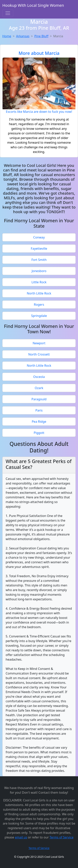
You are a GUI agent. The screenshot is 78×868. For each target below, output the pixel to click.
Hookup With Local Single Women (33, 5)
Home (7, 36)
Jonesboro (39, 271)
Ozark (39, 388)
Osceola (39, 377)
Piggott (39, 433)
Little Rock (39, 282)
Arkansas (23, 36)
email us (21, 837)
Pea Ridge (39, 422)
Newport (39, 343)
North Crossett (39, 354)
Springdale (39, 316)
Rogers (39, 305)
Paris (39, 410)
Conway (39, 237)
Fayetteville (39, 249)
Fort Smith (39, 260)
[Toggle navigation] (8, 13)
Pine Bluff (41, 36)
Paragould (39, 399)
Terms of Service (62, 837)
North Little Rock (39, 293)
